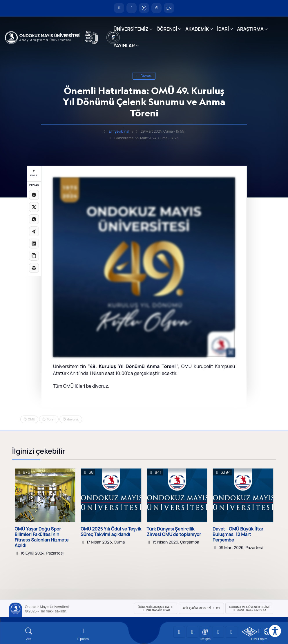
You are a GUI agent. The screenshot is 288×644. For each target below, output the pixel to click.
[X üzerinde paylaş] (34, 207)
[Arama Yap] (156, 8)
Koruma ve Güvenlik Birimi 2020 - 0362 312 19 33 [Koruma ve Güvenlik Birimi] (249, 608)
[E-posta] (132, 8)
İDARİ (223, 29)
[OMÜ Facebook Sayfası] (231, 632)
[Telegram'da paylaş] (34, 231)
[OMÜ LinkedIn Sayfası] (192, 632)
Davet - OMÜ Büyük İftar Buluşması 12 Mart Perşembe (238, 535)
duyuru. (73, 419)
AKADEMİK (197, 29)
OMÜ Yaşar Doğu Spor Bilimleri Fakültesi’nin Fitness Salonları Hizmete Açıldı (42, 537)
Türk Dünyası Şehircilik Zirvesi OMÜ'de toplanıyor (174, 532)
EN (169, 8)
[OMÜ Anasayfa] (119, 8)
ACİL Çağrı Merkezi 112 (201, 608)
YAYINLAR (124, 45)
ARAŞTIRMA (250, 29)
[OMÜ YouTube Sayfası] (179, 632)
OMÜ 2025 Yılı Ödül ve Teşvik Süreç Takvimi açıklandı (111, 532)
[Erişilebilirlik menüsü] (275, 631)
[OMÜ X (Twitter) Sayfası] (218, 632)
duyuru (144, 76)
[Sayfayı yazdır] (34, 268)
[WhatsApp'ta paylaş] (34, 219)
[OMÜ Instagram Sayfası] (205, 632)
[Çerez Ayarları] (267, 632)
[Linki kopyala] (34, 256)
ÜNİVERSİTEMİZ (131, 29)
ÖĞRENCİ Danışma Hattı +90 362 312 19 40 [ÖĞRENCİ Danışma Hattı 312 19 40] (156, 608)
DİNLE (34, 173)
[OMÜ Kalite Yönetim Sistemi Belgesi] (250, 632)
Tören (51, 419)
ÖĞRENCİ (167, 29)
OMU (31, 419)
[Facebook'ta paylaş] (34, 195)
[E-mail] (83, 634)
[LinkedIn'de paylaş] (34, 244)
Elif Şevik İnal (119, 131)
